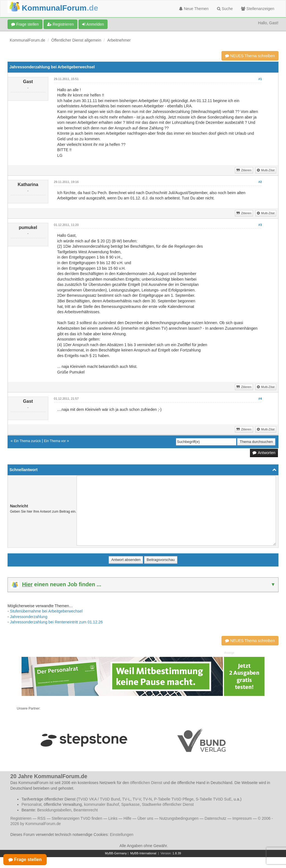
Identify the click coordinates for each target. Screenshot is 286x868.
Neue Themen (194, 9)
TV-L (126, 799)
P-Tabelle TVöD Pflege (174, 799)
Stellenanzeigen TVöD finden (77, 818)
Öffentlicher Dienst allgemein (76, 40)
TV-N (147, 799)
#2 (260, 182)
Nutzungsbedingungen (179, 818)
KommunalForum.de (28, 40)
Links (113, 818)
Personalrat (32, 804)
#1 (260, 79)
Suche (225, 9)
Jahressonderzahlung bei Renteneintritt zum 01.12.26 (56, 622)
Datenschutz (215, 818)
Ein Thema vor (55, 441)
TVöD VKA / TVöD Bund (99, 799)
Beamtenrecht (86, 810)
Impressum (242, 818)
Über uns (145, 818)
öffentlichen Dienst (146, 783)
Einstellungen (121, 835)
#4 (260, 399)
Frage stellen (25, 24)
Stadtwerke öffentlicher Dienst (168, 804)
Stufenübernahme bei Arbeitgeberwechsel (46, 611)
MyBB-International (143, 853)
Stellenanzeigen (258, 9)
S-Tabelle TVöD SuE (214, 799)
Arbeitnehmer (119, 40)
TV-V (137, 799)
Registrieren (60, 24)
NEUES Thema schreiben (250, 56)
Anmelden (93, 24)
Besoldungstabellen (54, 810)
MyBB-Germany (116, 853)
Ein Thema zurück (28, 441)
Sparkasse (130, 804)
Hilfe (127, 818)
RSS (41, 818)
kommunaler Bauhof (102, 804)
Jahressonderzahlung (29, 617)
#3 (260, 225)
